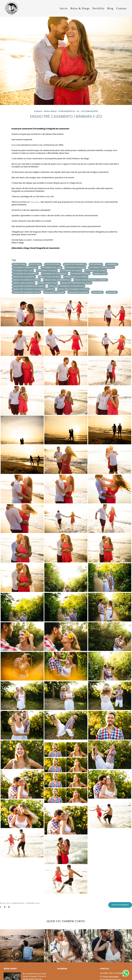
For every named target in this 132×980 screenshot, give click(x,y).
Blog (110, 8)
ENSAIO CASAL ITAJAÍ (48, 283)
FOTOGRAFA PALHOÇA (75, 267)
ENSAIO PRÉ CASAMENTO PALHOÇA (73, 289)
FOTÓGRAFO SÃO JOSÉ (23, 271)
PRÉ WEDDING (96, 264)
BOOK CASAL (35, 264)
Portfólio (99, 8)
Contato (121, 8)
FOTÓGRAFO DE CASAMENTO (55, 274)
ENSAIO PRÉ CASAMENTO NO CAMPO (29, 286)
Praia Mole (34, 202)
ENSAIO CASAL (19, 264)
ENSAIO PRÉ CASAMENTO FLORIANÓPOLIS (66, 286)
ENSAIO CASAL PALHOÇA (24, 283)
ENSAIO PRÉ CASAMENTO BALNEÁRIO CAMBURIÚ (33, 289)
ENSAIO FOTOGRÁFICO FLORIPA (26, 280)
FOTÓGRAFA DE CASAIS (71, 271)
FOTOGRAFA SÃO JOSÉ (51, 267)
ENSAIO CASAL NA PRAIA (50, 277)
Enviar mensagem (111, 977)
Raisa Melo (112, 292)
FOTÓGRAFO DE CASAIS (96, 271)
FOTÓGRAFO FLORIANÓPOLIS (101, 267)
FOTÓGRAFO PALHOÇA (47, 271)
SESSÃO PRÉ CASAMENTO (24, 277)
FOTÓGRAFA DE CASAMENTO (25, 274)
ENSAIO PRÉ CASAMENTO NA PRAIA (76, 283)
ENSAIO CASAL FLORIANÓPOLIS (57, 280)
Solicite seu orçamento (120, 905)
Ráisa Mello (97, 292)
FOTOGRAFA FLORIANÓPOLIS (25, 267)
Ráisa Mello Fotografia (54, 292)
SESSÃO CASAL (100, 274)
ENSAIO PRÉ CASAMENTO (75, 264)
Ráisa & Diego (80, 8)
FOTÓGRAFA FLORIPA (80, 274)
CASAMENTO (112, 264)
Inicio (64, 8)
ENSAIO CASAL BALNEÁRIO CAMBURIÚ (91, 280)
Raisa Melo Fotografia (78, 292)
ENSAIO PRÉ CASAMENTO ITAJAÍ (26, 292)
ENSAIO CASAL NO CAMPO (76, 277)
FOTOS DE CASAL (53, 264)
